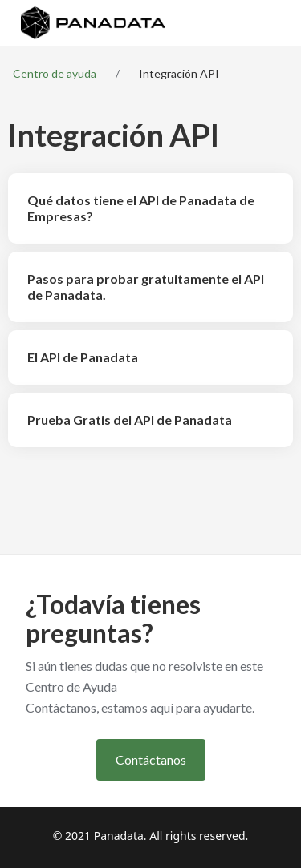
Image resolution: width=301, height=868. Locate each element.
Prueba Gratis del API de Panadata (130, 420)
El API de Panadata (83, 357)
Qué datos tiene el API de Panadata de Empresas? (141, 208)
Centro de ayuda (55, 73)
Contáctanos (151, 759)
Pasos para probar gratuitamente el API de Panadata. (146, 287)
